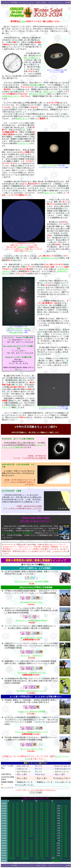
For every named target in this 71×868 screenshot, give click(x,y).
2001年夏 (25, 858)
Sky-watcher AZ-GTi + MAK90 (31, 638)
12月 (53, 803)
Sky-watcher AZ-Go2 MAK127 (48, 407)
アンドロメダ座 (35, 85)
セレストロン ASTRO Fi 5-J (31, 656)
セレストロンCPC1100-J (15, 328)
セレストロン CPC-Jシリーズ (31, 749)
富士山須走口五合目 (16, 332)
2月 (66, 806)
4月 (13, 803)
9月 (37, 803)
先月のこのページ (50, 92)
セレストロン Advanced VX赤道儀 (31, 711)
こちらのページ (23, 143)
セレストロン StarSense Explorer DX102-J (31, 620)
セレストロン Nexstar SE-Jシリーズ (31, 673)
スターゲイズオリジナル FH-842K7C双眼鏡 (31, 581)
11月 (47, 803)
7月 (27, 803)
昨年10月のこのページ (38, 94)
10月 (42, 803)
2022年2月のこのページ (50, 258)
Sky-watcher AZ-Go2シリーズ (31, 602)
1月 (61, 806)
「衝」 (24, 130)
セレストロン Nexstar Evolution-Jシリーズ (31, 732)
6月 (23, 803)
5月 (18, 803)
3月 (9, 803)
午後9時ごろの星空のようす (32, 58)
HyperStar (27, 328)
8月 (32, 803)
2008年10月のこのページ (11, 96)
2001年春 (11, 858)
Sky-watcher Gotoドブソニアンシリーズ (31, 691)
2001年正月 (56, 860)
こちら (23, 21)
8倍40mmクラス (23, 247)
